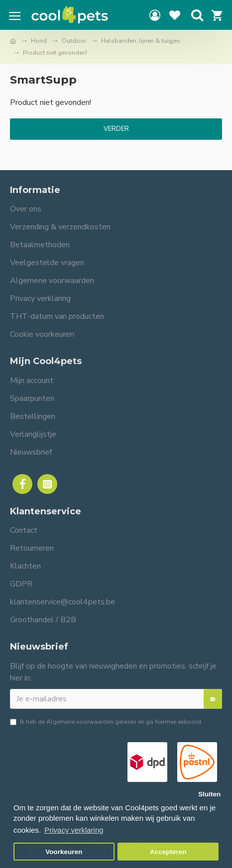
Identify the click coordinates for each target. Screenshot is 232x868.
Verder (116, 129)
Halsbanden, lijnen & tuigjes (141, 41)
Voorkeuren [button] (64, 852)
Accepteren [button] (168, 852)
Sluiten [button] (209, 794)
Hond (39, 41)
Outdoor (74, 41)
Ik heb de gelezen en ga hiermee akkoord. (106, 722)
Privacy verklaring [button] (74, 830)
